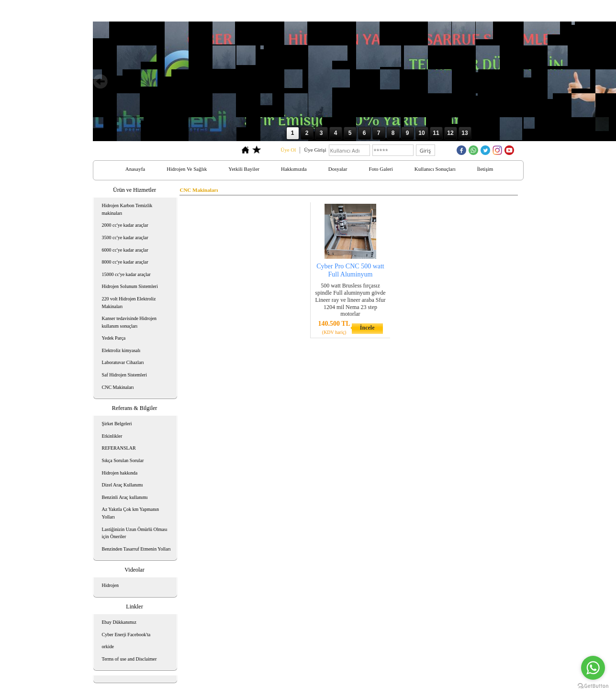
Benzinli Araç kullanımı (125, 497)
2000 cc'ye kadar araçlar (125, 225)
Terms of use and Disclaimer (129, 659)
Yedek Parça (114, 338)
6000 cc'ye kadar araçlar (125, 250)
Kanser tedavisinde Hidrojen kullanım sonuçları (129, 322)
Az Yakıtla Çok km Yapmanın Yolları (130, 513)
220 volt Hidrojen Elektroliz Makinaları (129, 303)
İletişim (485, 169)
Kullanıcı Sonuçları (435, 169)
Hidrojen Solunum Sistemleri (130, 286)
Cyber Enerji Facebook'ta (126, 635)
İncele (367, 328)
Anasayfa (135, 169)
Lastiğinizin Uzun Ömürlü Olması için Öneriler (135, 533)
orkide (108, 646)
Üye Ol (288, 150)
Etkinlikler (112, 436)
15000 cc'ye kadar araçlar (126, 274)
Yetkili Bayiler (244, 169)
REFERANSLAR (119, 448)
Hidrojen (111, 585)
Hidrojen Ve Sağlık (187, 169)
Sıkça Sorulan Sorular (123, 460)
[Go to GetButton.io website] (593, 686)
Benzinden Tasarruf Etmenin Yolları (136, 549)
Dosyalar (338, 169)
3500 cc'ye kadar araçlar (125, 238)
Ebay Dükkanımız (119, 622)
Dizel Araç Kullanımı (123, 485)
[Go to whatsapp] (593, 668)
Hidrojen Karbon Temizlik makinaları (127, 209)
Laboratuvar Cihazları (123, 362)
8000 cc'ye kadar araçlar (125, 262)
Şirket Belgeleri (117, 424)
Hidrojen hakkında (120, 473)
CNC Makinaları (118, 387)
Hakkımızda (294, 169)
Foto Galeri (381, 169)
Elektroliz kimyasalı (121, 350)
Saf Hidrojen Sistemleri (124, 375)
